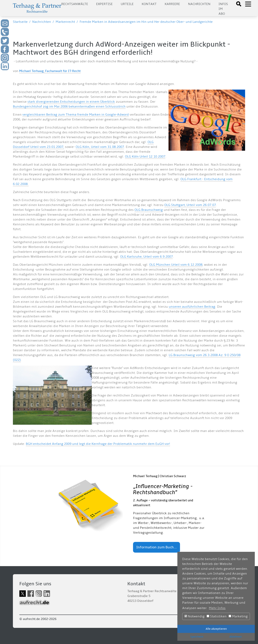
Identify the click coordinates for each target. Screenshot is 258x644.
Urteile (127, 4)
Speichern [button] (197, 637)
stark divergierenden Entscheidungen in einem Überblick (71, 102)
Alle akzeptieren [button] (216, 629)
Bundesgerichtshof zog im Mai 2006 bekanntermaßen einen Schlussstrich (69, 107)
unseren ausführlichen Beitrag (192, 307)
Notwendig (195, 616)
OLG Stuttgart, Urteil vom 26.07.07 (190, 205)
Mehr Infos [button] (217, 608)
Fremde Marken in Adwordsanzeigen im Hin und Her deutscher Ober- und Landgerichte (146, 22)
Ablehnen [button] (236, 637)
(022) (17, 360)
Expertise (104, 4)
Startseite (20, 22)
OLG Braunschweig (149, 210)
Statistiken (217, 616)
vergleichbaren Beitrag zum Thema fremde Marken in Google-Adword (76, 115)
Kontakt (149, 4)
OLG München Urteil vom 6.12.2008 (176, 265)
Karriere (172, 4)
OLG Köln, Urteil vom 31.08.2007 (100, 147)
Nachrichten (199, 4)
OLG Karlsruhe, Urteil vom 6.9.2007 (146, 257)
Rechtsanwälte (75, 4)
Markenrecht (65, 22)
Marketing (238, 616)
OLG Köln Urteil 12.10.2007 (145, 157)
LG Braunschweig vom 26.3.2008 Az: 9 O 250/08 (205, 355)
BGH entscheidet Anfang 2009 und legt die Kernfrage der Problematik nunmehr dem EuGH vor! (98, 444)
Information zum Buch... (157, 547)
